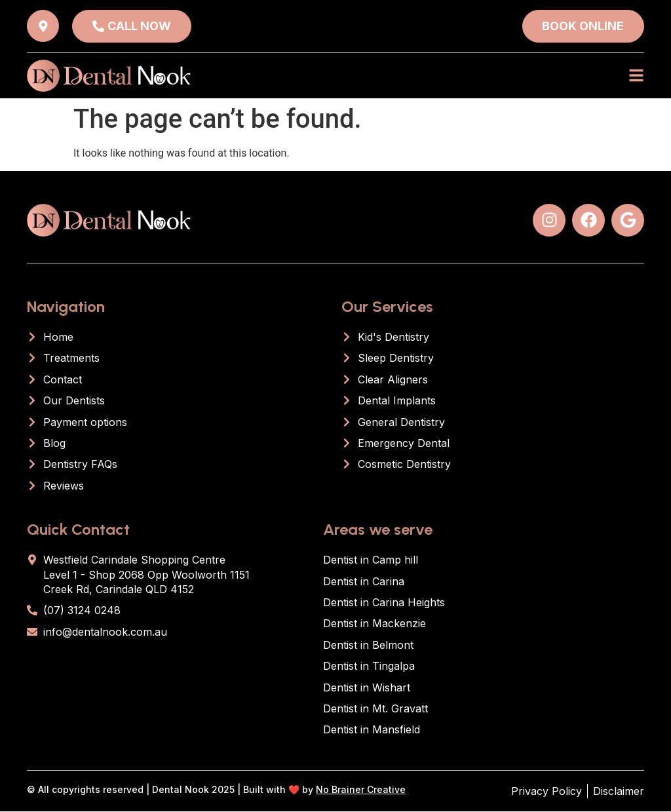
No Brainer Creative (361, 789)
